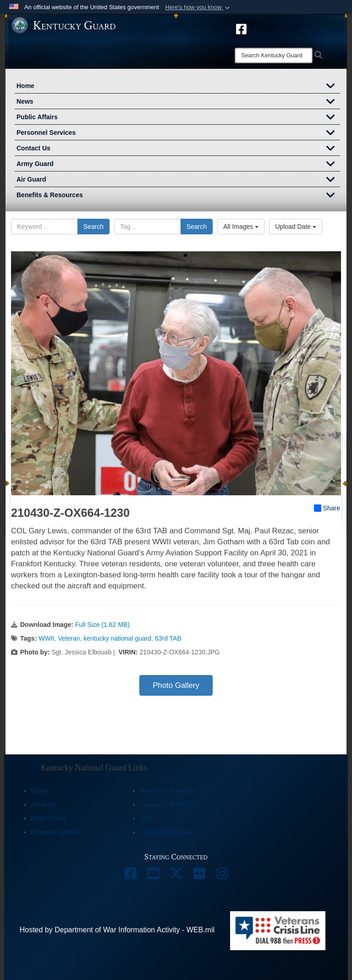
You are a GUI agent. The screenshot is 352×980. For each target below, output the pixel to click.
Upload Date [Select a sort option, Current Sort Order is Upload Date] (296, 227)
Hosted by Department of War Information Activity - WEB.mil (117, 930)
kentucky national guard (117, 638)
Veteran (69, 638)
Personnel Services (178, 133)
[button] (198, 7)
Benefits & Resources (178, 196)
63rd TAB (168, 638)
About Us (43, 805)
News (178, 102)
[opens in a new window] (241, 28)
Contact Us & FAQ (164, 805)
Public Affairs (178, 118)
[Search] (274, 55)
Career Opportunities (167, 832)
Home (178, 87)
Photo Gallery (176, 685)
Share (327, 508)
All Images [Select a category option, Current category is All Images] (241, 227)
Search (93, 227)
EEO (146, 818)
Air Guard (178, 180)
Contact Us (178, 149)
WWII (46, 638)
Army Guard (178, 165)
